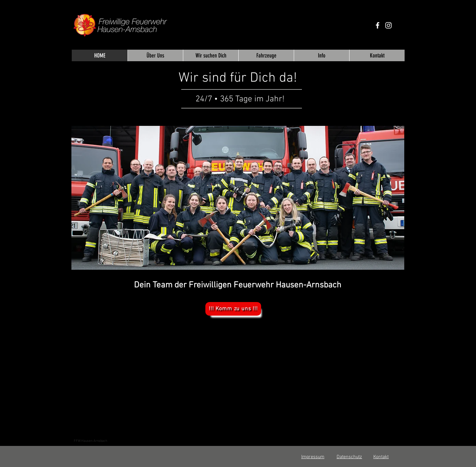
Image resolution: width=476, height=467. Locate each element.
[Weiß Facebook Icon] (378, 25)
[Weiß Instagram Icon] (388, 25)
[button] (238, 198)
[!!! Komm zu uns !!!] (233, 309)
